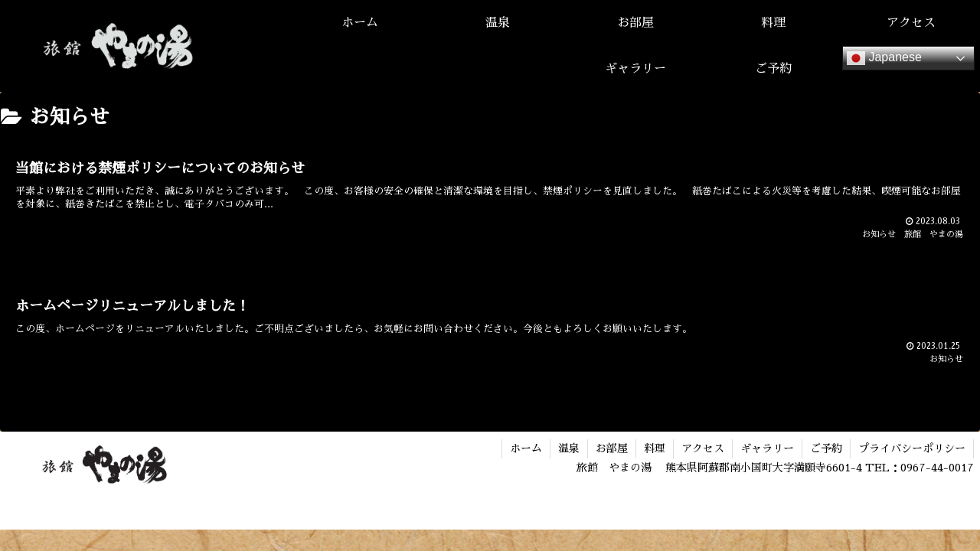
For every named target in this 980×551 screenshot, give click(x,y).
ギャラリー (767, 448)
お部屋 (612, 448)
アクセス (703, 448)
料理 (655, 448)
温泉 (569, 448)
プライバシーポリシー (912, 448)
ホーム (526, 448)
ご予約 (826, 448)
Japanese (884, 58)
